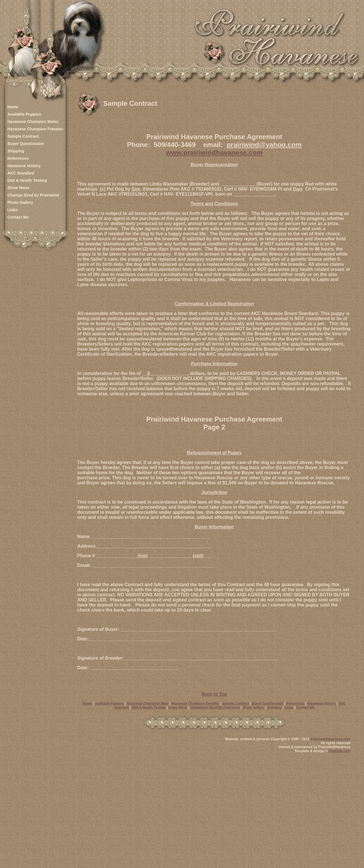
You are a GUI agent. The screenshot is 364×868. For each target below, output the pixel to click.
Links (13, 210)
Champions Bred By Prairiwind (215, 707)
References (18, 158)
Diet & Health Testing (27, 180)
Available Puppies (24, 114)
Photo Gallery (20, 202)
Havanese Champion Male (147, 703)
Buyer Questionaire (26, 144)
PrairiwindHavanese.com (330, 739)
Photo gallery (254, 707)
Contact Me (18, 217)
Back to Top (214, 694)
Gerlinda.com (340, 751)
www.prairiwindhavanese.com (214, 153)
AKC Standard (21, 173)
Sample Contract (23, 136)
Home (13, 107)
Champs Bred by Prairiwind (33, 195)
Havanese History (24, 166)
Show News (18, 188)
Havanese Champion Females (35, 129)
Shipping (16, 151)
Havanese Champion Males (33, 122)
